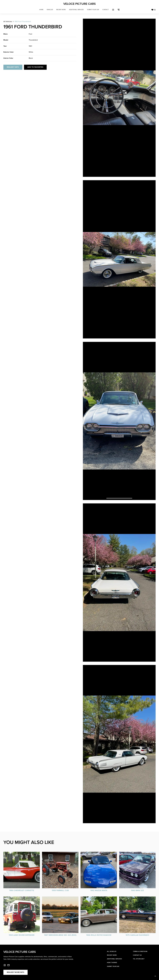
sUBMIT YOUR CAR (93, 10)
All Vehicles (8, 22)
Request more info (16, 972)
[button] (50, 10)
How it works (112, 963)
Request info (13, 67)
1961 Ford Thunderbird (23, 22)
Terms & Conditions (140, 951)
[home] (79, 4)
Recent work (112, 955)
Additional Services (76, 10)
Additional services (114, 959)
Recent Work (61, 10)
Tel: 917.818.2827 (139, 959)
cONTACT (106, 10)
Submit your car (113, 966)
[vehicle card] (22, 872)
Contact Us (137, 955)
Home (41, 10)
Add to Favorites (35, 67)
